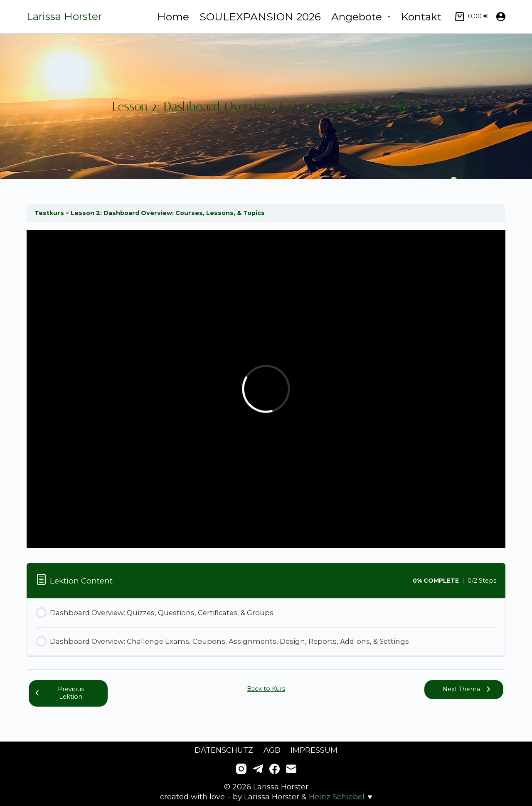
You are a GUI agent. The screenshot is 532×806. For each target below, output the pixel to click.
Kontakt (421, 17)
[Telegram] (258, 769)
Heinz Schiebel (337, 797)
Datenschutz (224, 750)
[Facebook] (275, 769)
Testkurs (50, 213)
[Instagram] (241, 769)
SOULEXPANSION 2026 (260, 17)
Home (173, 17)
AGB (272, 750)
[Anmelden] (501, 17)
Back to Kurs (266, 689)
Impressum (314, 750)
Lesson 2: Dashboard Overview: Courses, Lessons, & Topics (168, 213)
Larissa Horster (64, 16)
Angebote (363, 17)
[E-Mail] (291, 769)
